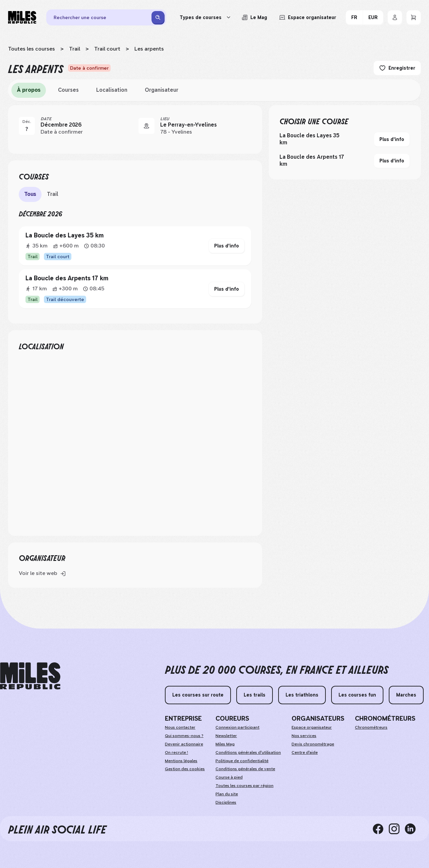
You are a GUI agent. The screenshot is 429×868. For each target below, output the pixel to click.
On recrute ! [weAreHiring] (176, 752)
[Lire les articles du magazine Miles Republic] (254, 17)
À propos (29, 90)
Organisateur (162, 90)
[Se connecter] (395, 17)
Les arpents (149, 49)
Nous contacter (180, 727)
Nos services (304, 736)
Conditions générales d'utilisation (248, 752)
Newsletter (226, 736)
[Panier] (414, 17)
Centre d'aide (305, 752)
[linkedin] (413, 828)
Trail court (107, 49)
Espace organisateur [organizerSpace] (312, 727)
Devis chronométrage (313, 744)
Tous (30, 194)
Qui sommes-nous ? (184, 736)
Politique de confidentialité (242, 761)
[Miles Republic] (22, 17)
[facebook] (381, 828)
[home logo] (30, 676)
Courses (68, 90)
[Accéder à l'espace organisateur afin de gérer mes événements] (308, 17)
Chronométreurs (371, 727)
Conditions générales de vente (245, 769)
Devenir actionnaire (184, 744)
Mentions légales (181, 761)
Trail (75, 49)
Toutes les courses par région (244, 786)
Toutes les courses (32, 49)
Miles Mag (225, 744)
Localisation (112, 90)
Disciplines (226, 802)
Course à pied (229, 777)
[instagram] (397, 828)
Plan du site (227, 794)
